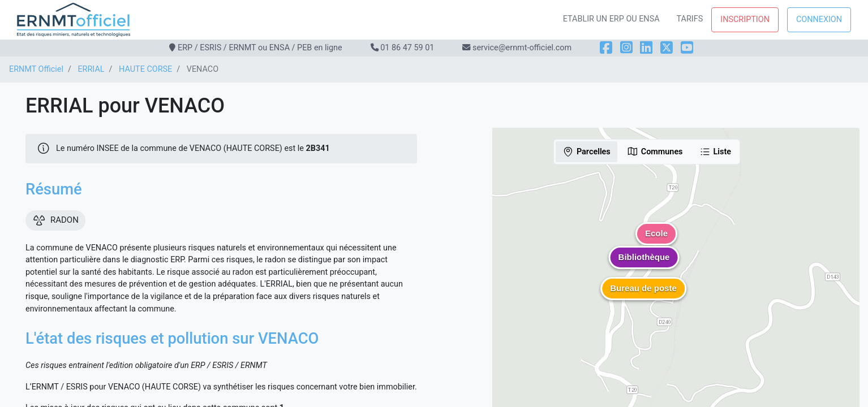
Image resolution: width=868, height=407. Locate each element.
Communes (655, 151)
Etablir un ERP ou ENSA (611, 19)
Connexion (819, 20)
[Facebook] (606, 48)
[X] (667, 48)
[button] (644, 266)
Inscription (745, 20)
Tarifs (690, 19)
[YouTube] (687, 48)
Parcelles (586, 151)
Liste (716, 151)
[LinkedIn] (646, 48)
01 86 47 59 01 (407, 48)
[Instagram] (626, 48)
